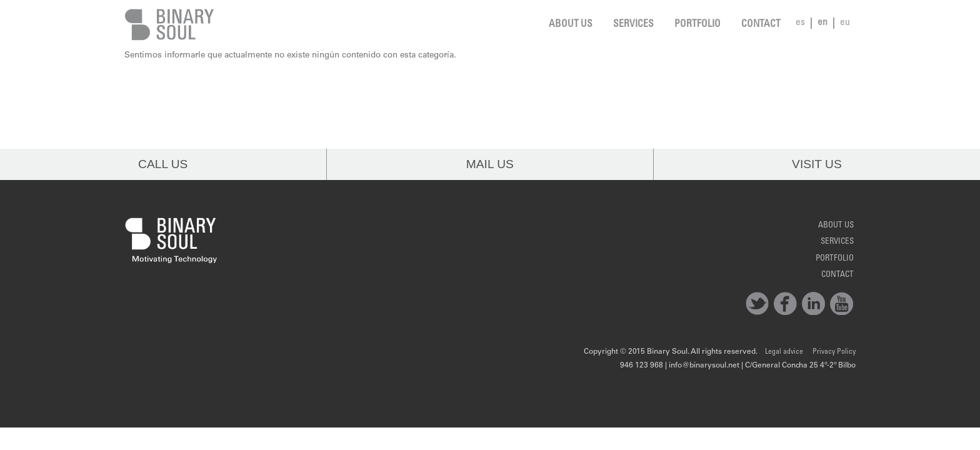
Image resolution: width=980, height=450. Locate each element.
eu (845, 23)
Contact (761, 25)
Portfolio (697, 25)
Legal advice (784, 352)
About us (571, 25)
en (822, 23)
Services (633, 25)
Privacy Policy (834, 352)
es (800, 23)
